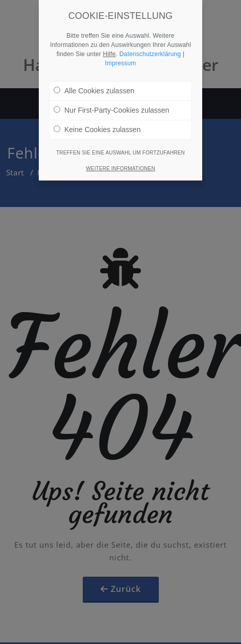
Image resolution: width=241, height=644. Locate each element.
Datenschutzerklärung (150, 46)
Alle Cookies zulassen (94, 83)
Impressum (120, 55)
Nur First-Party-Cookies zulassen (111, 102)
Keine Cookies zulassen (97, 121)
